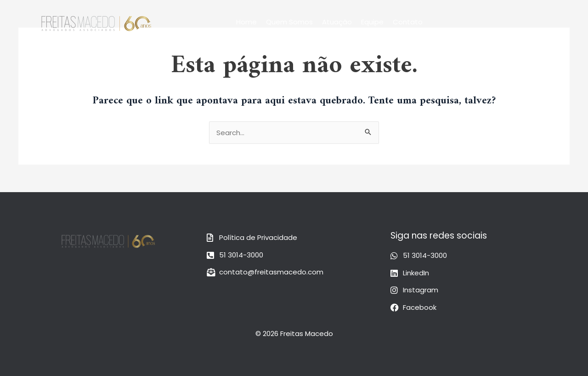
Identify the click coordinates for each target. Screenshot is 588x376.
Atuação (337, 22)
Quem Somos (289, 22)
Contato (408, 22)
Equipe (372, 22)
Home (246, 22)
